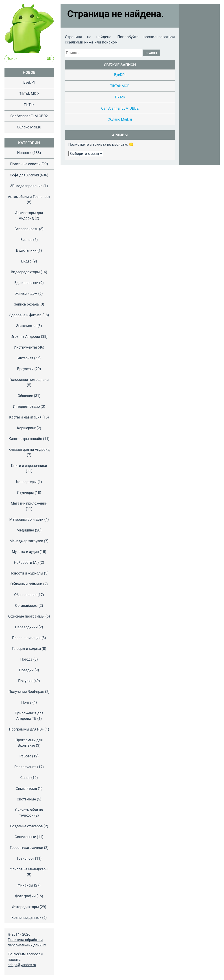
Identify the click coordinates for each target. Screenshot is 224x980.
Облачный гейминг (26, 584)
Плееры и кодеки (26, 649)
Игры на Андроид (25, 337)
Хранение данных (26, 918)
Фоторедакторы (25, 907)
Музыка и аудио (25, 552)
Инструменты (25, 347)
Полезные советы (25, 164)
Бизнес (26, 240)
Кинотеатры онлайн (25, 439)
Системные (26, 799)
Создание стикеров (26, 826)
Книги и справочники (29, 466)
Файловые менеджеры (29, 869)
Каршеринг (26, 428)
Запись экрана (26, 304)
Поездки (26, 670)
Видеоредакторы (25, 272)
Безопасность (26, 229)
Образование (25, 595)
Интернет (25, 358)
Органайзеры (26, 606)
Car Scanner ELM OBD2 (120, 108)
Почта (26, 702)
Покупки (25, 681)
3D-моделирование (26, 186)
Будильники (26, 250)
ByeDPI (120, 75)
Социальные (25, 837)
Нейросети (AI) (26, 563)
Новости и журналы (26, 573)
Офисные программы (26, 616)
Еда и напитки (26, 283)
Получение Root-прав (26, 692)
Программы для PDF (26, 729)
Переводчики (26, 627)
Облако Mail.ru (120, 119)
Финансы (25, 885)
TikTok (120, 97)
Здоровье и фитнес (25, 315)
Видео (26, 261)
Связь (25, 778)
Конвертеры (26, 482)
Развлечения (25, 767)
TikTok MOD (120, 86)
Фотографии (25, 896)
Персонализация (26, 638)
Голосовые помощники (29, 380)
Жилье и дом (26, 294)
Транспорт (25, 858)
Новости (24, 153)
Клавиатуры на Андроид (29, 450)
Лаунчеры (25, 493)
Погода (26, 659)
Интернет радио (26, 407)
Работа (25, 756)
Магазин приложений (29, 503)
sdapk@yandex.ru (22, 965)
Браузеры (25, 369)
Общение (25, 396)
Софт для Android (24, 175)
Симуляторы (26, 788)
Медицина (25, 530)
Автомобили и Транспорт (29, 197)
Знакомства (26, 326)
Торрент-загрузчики (26, 848)
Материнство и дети (26, 519)
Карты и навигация (25, 417)
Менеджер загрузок (26, 541)
